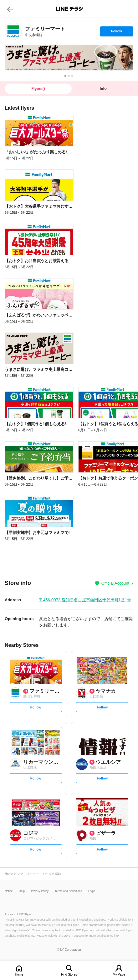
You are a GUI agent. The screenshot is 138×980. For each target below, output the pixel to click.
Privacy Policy (40, 891)
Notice (9, 891)
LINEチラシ (70, 9)
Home (19, 974)
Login (92, 891)
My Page (119, 974)
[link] (13, 31)
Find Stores (69, 974)
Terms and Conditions (68, 891)
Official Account (115, 583)
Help (22, 891)
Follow (116, 33)
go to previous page (10, 9)
